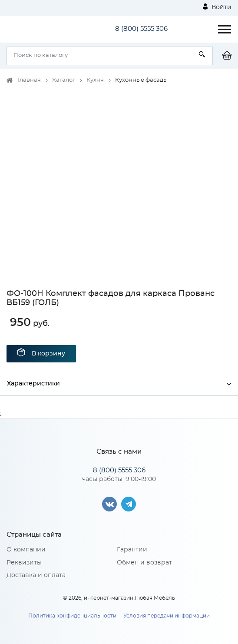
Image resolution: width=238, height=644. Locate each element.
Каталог (64, 80)
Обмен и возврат (144, 563)
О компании (26, 550)
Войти (217, 7)
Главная (29, 80)
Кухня (95, 80)
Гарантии (132, 550)
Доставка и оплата (36, 575)
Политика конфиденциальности (72, 616)
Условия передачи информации (167, 616)
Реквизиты (24, 563)
